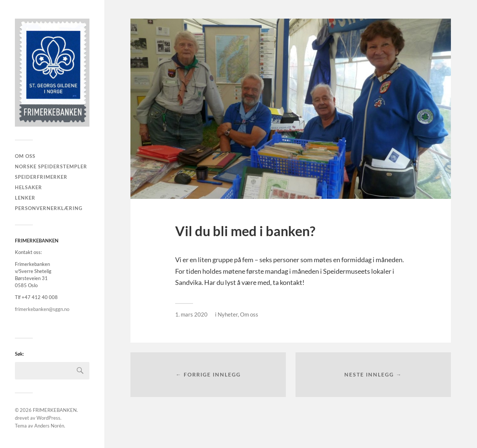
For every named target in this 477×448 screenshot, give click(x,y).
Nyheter (228, 314)
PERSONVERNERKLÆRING (49, 208)
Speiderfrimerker (41, 177)
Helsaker (29, 187)
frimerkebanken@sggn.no (42, 309)
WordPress (48, 418)
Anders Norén (49, 426)
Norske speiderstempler (51, 166)
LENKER (25, 198)
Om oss (25, 156)
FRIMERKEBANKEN (55, 410)
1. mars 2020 (191, 314)
